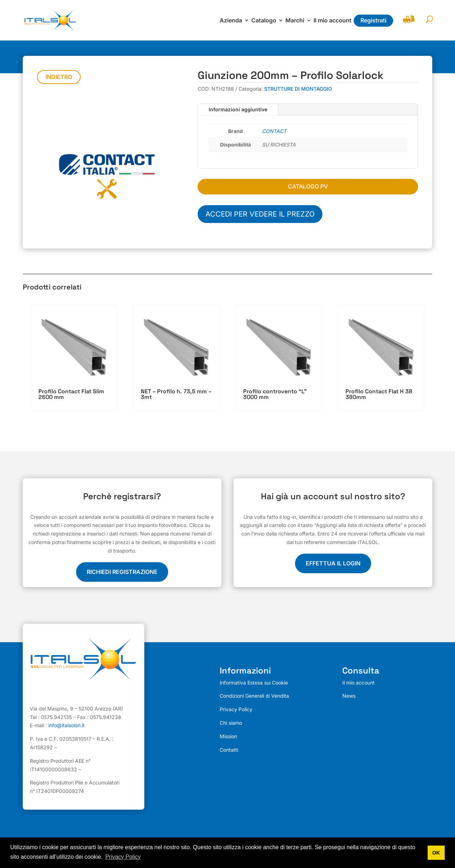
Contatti (229, 750)
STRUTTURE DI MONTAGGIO (298, 89)
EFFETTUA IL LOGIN (333, 563)
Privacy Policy (236, 709)
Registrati (373, 20)
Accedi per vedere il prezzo (260, 214)
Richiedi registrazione (122, 572)
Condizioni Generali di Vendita (254, 696)
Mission (228, 736)
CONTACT (274, 131)
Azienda (231, 21)
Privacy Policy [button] (123, 857)
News (349, 696)
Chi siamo (231, 723)
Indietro (59, 77)
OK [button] (436, 853)
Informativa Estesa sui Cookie (254, 683)
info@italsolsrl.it (66, 726)
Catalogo (264, 21)
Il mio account (333, 21)
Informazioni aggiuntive (238, 109)
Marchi (295, 21)
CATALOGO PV (308, 186)
